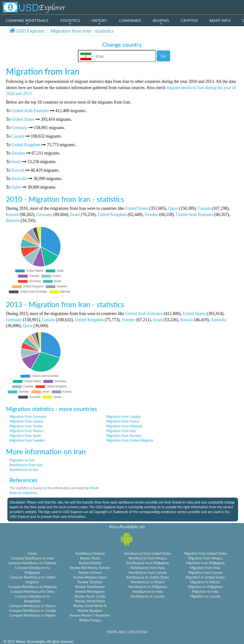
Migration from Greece (26, 421)
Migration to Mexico (205, 582)
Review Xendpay (90, 611)
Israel (16, 162)
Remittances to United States (148, 577)
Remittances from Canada (148, 572)
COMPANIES (130, 20)
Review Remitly (90, 563)
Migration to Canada (205, 596)
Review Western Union (90, 577)
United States (23, 119)
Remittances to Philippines (148, 587)
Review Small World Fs (90, 606)
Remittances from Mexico (148, 558)
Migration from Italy (121, 431)
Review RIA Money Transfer (90, 568)
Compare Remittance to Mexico (32, 606)
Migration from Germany (28, 417)
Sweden (18, 153)
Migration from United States (205, 553)
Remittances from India (148, 568)
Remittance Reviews (90, 553)
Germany (19, 128)
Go (163, 56)
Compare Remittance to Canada (32, 611)
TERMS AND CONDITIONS (127, 632)
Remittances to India (148, 592)
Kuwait (18, 170)
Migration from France (123, 421)
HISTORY (99, 22)
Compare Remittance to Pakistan (32, 563)
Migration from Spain (25, 436)
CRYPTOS (189, 20)
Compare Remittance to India (32, 558)
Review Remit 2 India (90, 596)
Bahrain (13, 220)
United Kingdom (26, 145)
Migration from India (205, 568)
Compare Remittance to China (32, 592)
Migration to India (205, 592)
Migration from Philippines (205, 563)
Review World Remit (90, 601)
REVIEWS (161, 22)
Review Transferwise (90, 587)
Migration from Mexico (27, 431)
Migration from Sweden (27, 440)
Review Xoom (90, 558)
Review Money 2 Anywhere (90, 615)
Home (32, 553)
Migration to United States (205, 577)
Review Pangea (90, 620)
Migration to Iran (22, 460)
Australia (19, 179)
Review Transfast (90, 582)
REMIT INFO (220, 20)
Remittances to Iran (24, 470)
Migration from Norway (124, 436)
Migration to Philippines (205, 587)
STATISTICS (70, 22)
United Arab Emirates (30, 111)
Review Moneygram (90, 592)
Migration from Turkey (26, 426)
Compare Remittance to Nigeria (32, 615)
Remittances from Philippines (148, 563)
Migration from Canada (123, 417)
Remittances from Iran (26, 465)
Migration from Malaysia (124, 426)
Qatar (16, 187)
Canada (18, 136)
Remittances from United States (148, 553)
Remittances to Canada (148, 596)
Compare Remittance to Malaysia (32, 587)
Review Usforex (90, 572)
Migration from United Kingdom (130, 440)
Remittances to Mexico (148, 582)
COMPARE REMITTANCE (27, 22)
